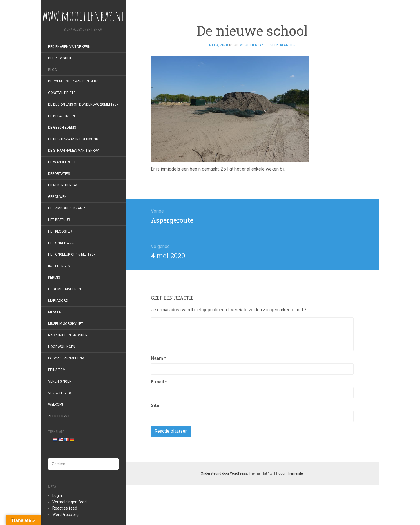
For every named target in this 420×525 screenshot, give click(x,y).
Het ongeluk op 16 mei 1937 (72, 254)
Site (155, 406)
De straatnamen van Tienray (73, 151)
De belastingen (62, 116)
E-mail (159, 382)
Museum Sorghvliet (66, 324)
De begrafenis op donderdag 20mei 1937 (83, 104)
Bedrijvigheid (60, 58)
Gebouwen (57, 197)
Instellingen (59, 266)
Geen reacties (283, 45)
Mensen (55, 312)
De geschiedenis (62, 128)
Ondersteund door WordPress (224, 473)
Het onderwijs (61, 243)
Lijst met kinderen (64, 289)
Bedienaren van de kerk (69, 47)
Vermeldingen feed (70, 502)
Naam (158, 358)
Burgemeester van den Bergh (74, 81)
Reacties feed (65, 508)
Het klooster (60, 231)
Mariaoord (58, 301)
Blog (53, 70)
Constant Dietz (62, 93)
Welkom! (56, 405)
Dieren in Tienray (63, 185)
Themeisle (295, 473)
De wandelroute (63, 162)
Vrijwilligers (60, 393)
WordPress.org (65, 515)
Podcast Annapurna (66, 358)
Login (57, 495)
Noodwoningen (62, 347)
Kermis (54, 278)
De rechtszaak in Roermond (73, 139)
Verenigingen (60, 381)
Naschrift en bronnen (68, 335)
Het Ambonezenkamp (66, 208)
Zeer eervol (59, 416)
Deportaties (59, 174)
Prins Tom (57, 370)
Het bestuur (59, 220)
